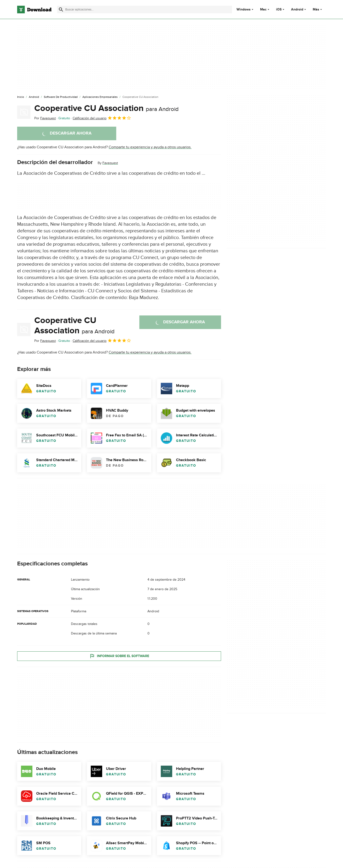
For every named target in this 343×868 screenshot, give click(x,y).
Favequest (110, 163)
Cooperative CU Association (106, 108)
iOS (279, 10)
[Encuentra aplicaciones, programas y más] (144, 10)
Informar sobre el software (119, 656)
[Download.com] (34, 10)
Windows (244, 10)
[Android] (34, 97)
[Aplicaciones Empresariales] (100, 97)
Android (297, 10)
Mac (263, 10)
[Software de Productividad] (61, 97)
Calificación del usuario (102, 118)
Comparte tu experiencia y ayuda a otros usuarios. (150, 147)
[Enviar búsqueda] (61, 10)
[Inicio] (21, 97)
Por (45, 118)
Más (318, 9)
